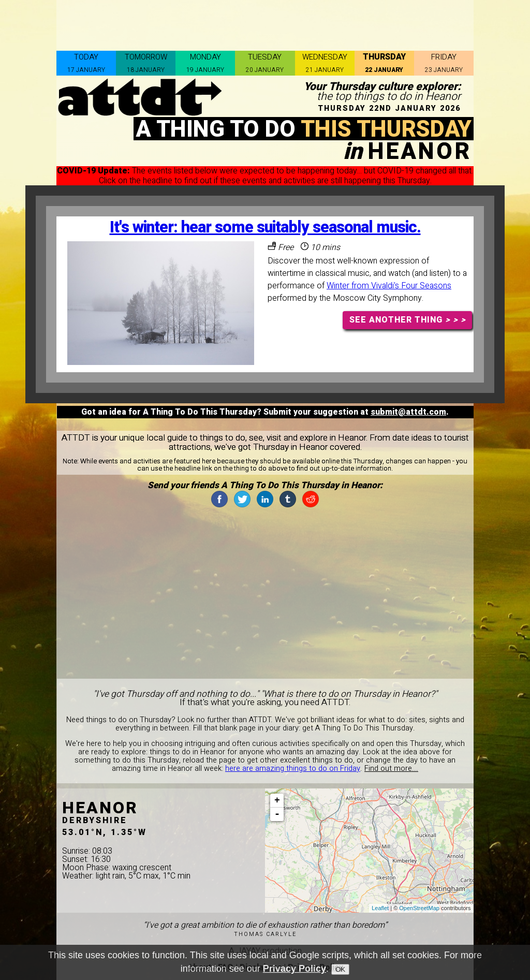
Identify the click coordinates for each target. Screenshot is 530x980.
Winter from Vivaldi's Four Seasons (389, 286)
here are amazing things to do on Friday (293, 769)
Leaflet (380, 908)
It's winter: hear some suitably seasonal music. (265, 228)
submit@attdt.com (408, 412)
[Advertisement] (265, 23)
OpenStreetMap (419, 908)
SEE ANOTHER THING (408, 320)
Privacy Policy (295, 969)
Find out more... (391, 769)
